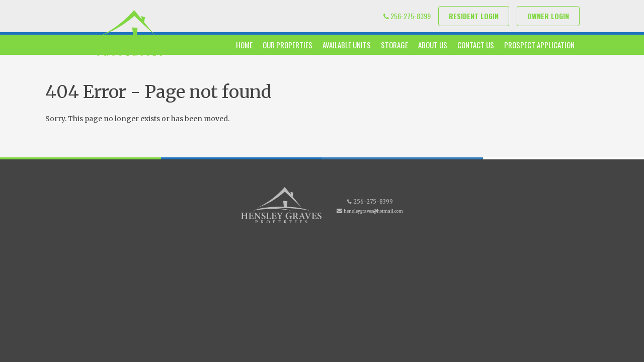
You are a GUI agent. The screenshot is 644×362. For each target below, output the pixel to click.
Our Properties (288, 45)
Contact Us (476, 45)
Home (244, 45)
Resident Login (474, 16)
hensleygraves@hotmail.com (373, 211)
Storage (394, 45)
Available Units (347, 45)
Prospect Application (539, 45)
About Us (433, 45)
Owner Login (548, 16)
